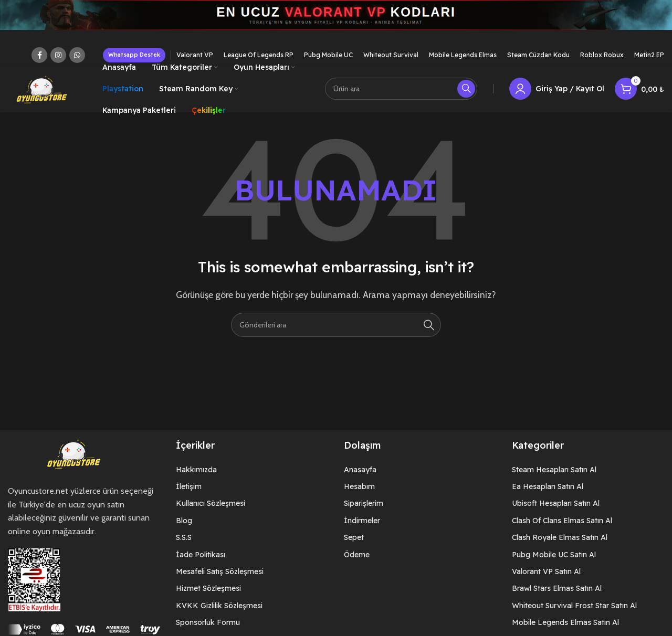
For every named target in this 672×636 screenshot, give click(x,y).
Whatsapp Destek (134, 55)
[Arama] (401, 89)
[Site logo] (42, 88)
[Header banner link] (336, 22)
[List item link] (252, 470)
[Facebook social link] (39, 55)
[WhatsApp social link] (77, 55)
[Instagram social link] (58, 55)
